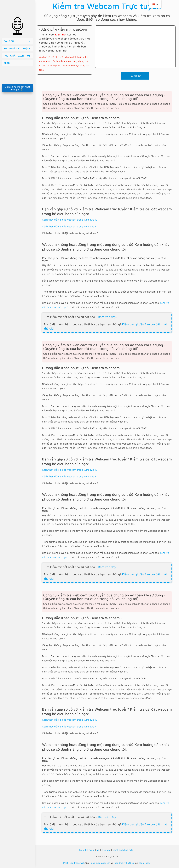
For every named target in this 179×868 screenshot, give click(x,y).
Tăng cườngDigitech (100, 863)
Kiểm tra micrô (87, 850)
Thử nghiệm (135, 76)
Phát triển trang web (74, 863)
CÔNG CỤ (9, 41)
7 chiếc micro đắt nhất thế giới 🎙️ (17, 88)
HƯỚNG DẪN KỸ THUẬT (16, 48)
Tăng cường (145, 863)
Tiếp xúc (106, 850)
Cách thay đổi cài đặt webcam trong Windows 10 (70, 220)
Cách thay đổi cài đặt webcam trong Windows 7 (69, 226)
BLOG (7, 63)
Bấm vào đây (107, 317)
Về (98, 850)
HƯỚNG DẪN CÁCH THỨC (17, 56)
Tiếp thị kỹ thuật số (124, 863)
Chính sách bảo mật (123, 850)
